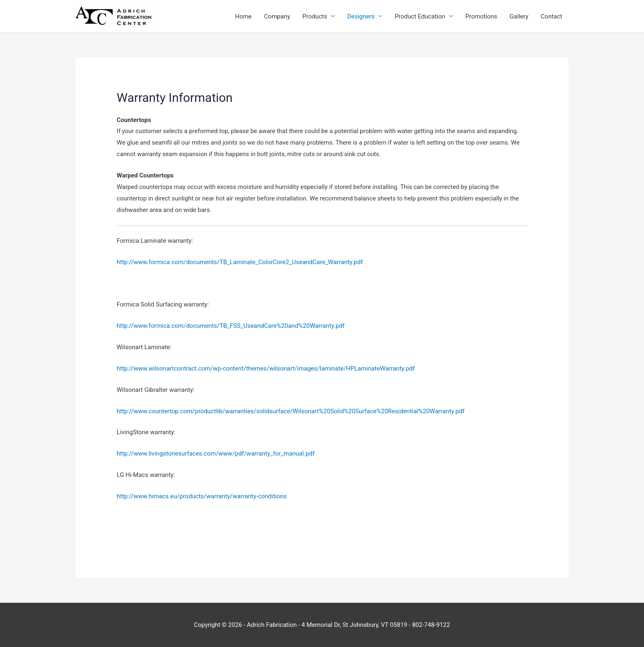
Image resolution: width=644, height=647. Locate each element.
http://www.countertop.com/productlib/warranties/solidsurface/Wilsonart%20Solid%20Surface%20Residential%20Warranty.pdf (291, 411)
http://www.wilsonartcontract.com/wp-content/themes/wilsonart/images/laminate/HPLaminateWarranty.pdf (266, 368)
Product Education (420, 16)
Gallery (519, 16)
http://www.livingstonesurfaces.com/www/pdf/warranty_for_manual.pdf (216, 454)
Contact (552, 16)
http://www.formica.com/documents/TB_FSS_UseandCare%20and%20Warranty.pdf (231, 326)
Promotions (481, 16)
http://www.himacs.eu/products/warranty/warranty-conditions (202, 496)
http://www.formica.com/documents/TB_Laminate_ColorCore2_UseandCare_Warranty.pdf (240, 262)
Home (243, 16)
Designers (361, 16)
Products (315, 16)
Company (277, 16)
